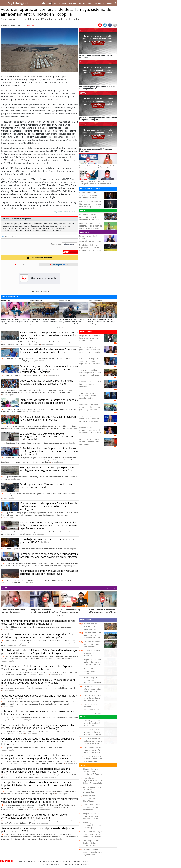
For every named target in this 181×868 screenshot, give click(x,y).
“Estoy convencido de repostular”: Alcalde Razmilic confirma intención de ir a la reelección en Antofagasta (49, 506)
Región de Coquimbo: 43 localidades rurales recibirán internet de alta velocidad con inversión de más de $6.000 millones (93, 666)
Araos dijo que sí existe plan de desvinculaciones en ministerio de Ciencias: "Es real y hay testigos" (90, 351)
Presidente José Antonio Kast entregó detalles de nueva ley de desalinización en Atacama (93, 682)
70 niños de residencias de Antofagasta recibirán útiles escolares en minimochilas (48, 418)
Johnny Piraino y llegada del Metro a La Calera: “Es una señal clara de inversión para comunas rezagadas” (92, 784)
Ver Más (98, 713)
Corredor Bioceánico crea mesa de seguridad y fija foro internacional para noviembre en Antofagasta (49, 555)
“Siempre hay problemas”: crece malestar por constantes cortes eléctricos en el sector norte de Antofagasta (38, 622)
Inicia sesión (42, 230)
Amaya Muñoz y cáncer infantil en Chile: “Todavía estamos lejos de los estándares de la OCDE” (92, 802)
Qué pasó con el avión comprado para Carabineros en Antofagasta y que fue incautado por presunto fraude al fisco (40, 800)
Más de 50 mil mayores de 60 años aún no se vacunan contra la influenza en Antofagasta (38, 713)
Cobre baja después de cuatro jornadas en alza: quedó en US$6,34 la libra (47, 541)
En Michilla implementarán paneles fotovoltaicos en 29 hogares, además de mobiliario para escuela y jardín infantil (49, 451)
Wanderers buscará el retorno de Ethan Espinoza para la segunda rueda (90, 407)
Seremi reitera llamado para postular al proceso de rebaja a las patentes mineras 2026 (38, 830)
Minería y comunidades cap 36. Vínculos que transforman (92, 826)
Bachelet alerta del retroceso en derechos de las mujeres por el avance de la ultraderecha (90, 431)
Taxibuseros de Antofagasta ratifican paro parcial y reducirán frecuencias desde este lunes (49, 401)
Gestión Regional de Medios (27, 861)
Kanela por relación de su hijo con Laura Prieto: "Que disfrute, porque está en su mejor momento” (91, 205)
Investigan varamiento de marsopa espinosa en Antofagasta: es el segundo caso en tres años (47, 469)
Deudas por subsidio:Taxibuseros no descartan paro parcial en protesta (47, 486)
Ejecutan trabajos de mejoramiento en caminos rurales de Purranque (92, 637)
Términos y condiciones (63, 861)
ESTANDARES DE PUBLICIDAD (81, 861)
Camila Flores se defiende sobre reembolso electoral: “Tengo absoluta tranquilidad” (92, 709)
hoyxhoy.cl (86, 865)
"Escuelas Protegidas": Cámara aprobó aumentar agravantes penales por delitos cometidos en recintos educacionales (90, 375)
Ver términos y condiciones (40, 291)
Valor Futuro (51, 865)
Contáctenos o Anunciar (46, 861)
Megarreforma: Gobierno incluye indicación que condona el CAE (90, 338)
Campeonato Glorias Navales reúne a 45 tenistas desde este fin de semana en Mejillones (48, 351)
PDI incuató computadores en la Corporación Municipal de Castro (92, 672)
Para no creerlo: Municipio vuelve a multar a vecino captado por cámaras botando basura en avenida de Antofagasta (49, 335)
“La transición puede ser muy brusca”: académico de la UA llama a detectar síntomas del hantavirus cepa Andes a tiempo (48, 525)
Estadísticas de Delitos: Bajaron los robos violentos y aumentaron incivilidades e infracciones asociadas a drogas (91, 250)
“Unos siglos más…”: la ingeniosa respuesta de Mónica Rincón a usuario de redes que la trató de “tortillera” (90, 421)
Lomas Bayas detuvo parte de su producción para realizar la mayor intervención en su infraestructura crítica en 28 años (36, 770)
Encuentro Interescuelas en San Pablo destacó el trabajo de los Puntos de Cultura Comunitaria (93, 693)
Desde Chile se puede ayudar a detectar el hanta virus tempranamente (92, 809)
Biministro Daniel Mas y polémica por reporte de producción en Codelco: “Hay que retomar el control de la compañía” (38, 636)
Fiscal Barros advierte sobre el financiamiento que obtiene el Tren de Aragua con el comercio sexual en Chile (89, 198)
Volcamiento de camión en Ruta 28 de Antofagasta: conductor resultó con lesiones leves (49, 572)
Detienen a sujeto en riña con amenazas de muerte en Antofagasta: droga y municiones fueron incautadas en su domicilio (49, 369)
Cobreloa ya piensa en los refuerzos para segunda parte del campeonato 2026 (93, 742)
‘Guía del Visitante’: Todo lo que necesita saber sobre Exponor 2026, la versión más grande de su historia (37, 668)
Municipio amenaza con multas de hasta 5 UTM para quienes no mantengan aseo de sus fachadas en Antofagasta (90, 444)
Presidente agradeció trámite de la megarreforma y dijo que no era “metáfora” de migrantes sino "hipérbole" (91, 241)
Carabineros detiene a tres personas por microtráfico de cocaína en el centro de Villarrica (92, 647)
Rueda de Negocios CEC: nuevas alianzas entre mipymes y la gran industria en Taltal (39, 697)
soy (47, 344)
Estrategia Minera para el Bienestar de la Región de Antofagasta (93, 852)
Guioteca (60, 865)
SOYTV (5, 588)
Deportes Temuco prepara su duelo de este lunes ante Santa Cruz (93, 733)
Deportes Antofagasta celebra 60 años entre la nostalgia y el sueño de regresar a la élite (89, 218)
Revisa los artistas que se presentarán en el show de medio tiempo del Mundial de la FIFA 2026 (90, 227)
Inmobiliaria (68, 865)
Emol (44, 865)
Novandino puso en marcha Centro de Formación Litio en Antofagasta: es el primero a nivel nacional (35, 816)
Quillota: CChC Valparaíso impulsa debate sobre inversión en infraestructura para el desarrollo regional (90, 387)
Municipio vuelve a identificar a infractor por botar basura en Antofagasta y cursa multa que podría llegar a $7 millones (36, 757)
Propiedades (77, 865)
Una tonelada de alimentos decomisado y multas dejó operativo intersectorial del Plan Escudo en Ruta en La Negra (38, 726)
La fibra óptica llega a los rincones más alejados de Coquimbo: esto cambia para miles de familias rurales (92, 793)
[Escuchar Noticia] (83, 19)
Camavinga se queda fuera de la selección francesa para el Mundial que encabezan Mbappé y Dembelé (93, 702)
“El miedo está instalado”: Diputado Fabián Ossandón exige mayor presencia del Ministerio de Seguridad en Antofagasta (39, 652)
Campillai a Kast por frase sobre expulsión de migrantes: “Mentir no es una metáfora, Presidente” (90, 362)
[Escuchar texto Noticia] (75, 211)
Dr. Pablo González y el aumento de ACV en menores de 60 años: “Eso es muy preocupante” (93, 837)
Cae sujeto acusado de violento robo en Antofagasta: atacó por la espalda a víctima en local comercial (46, 436)
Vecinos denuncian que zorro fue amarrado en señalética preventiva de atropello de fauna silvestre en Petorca (93, 630)
